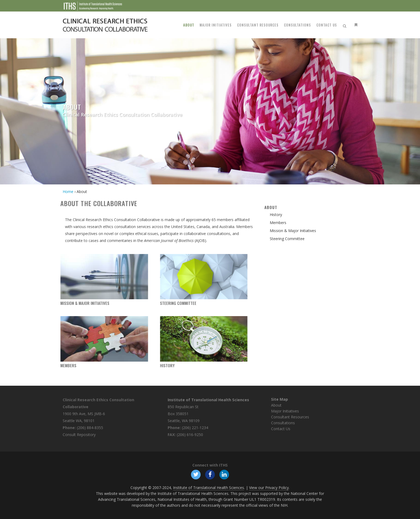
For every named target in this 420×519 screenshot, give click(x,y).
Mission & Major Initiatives (61, 303)
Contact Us (281, 429)
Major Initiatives (285, 411)
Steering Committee (154, 303)
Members (44, 365)
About (276, 405)
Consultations (283, 423)
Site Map (280, 399)
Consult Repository (79, 435)
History (143, 365)
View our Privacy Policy (269, 488)
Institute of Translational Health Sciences (208, 400)
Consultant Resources (290, 417)
